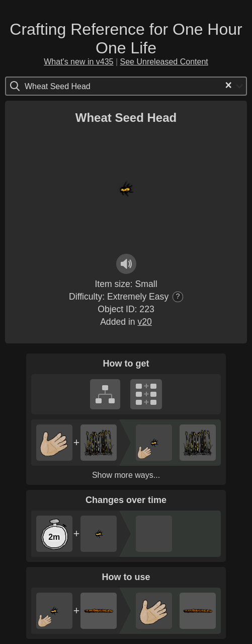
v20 (144, 322)
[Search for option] (67, 86)
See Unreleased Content (164, 62)
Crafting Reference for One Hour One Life (126, 39)
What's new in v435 (78, 62)
